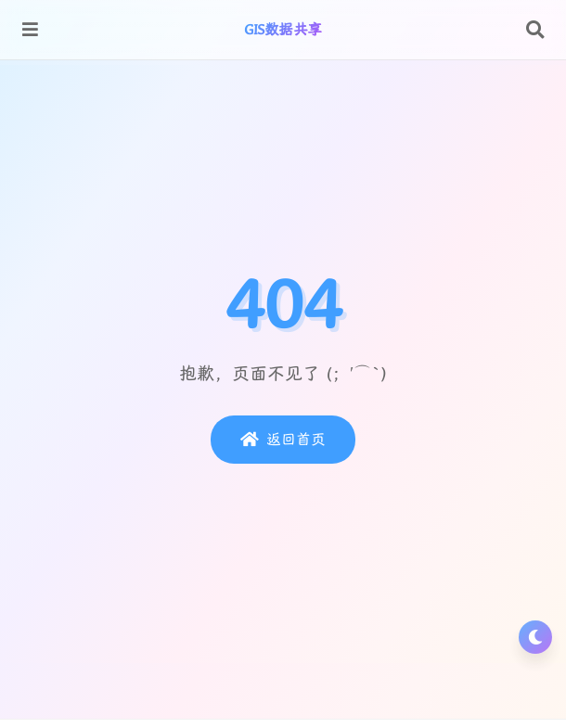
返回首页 (283, 440)
